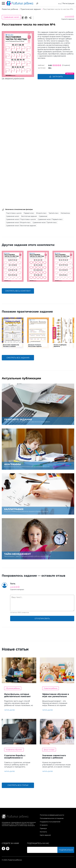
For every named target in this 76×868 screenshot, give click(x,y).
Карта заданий (45, 835)
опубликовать (42, 619)
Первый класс (29, 213)
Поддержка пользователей (50, 822)
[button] (3, 266)
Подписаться (66, 850)
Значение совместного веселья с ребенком (54, 757)
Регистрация (68, 3)
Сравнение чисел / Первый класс (50, 220)
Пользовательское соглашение (52, 818)
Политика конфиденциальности (52, 815)
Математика (65, 213)
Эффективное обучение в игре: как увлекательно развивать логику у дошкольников (56, 698)
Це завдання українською (13, 78)
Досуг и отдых (49, 750)
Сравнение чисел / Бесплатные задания (21, 226)
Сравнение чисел (11, 17)
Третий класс (54, 213)
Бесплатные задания (29, 216)
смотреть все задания (18, 358)
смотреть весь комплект (18, 291)
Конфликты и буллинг (14, 750)
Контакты (43, 832)
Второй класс (41, 213)
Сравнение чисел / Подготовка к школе (21, 220)
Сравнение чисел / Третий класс (45, 223)
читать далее (9, 710)
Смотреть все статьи (18, 786)
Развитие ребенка (51, 689)
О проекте (44, 825)
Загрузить (56, 77)
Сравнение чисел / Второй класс (18, 223)
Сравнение (43, 216)
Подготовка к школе (14, 213)
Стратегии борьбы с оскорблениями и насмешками (15, 758)
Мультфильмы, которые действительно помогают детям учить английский (17, 697)
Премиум (43, 828)
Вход (59, 3)
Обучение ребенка (13, 689)
